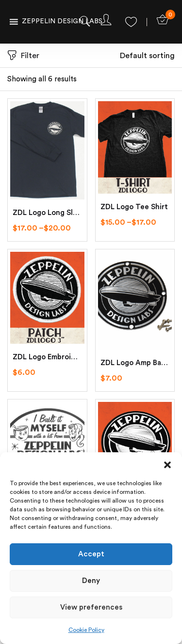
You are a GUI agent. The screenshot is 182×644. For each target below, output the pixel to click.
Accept (91, 554)
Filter (23, 56)
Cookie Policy (86, 630)
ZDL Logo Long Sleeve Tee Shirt (47, 213)
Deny (91, 581)
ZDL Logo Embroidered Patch (47, 357)
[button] (167, 464)
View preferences (91, 607)
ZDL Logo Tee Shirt (134, 207)
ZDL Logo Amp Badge (135, 363)
